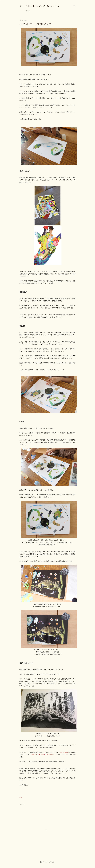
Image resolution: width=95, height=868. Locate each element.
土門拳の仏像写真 (63, 752)
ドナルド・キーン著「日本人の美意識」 (43, 755)
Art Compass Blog (42, 6)
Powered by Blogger (47, 862)
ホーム (28, 11)
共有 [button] (21, 797)
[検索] (74, 5)
